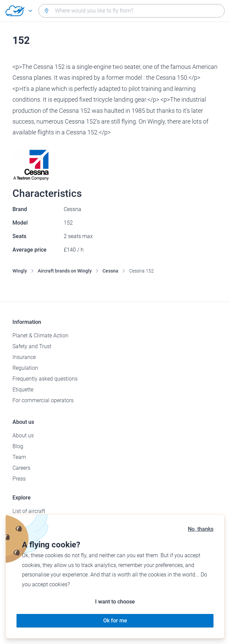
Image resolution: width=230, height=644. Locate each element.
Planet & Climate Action (40, 336)
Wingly (20, 271)
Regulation (25, 368)
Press (19, 479)
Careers (21, 468)
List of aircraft (29, 511)
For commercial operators (43, 400)
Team (19, 457)
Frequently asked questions (45, 379)
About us (23, 435)
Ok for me (115, 621)
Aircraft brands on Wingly (65, 271)
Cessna (110, 271)
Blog (18, 446)
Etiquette (23, 390)
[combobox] (132, 11)
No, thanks (201, 529)
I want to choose (115, 602)
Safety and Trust (32, 346)
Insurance (24, 357)
